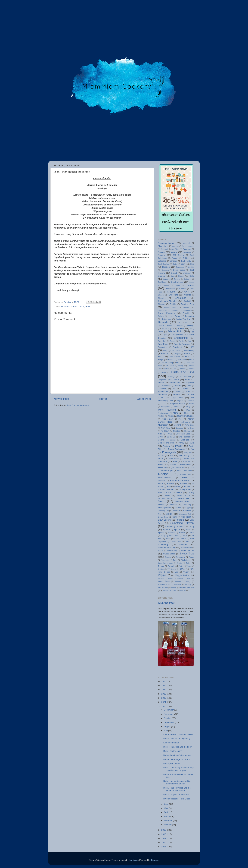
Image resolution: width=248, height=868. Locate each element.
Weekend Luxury (183, 581)
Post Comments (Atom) (78, 405)
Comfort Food (188, 304)
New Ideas (190, 425)
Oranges (185, 440)
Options (173, 440)
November (169, 714)
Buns (172, 276)
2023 (164, 694)
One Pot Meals (185, 437)
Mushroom (163, 425)
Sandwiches (183, 498)
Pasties (166, 446)
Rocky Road (185, 489)
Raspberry (188, 470)
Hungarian (162, 380)
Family (181, 341)
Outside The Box (166, 443)
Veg (176, 572)
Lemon (81, 307)
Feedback (177, 347)
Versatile (180, 578)
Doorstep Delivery (165, 325)
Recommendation (166, 478)
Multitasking (185, 422)
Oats (170, 434)
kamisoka (134, 860)
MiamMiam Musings (186, 416)
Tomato (161, 566)
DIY (187, 322)
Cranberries (187, 310)
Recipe (89, 307)
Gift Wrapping (167, 363)
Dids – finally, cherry (173, 751)
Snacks (181, 520)
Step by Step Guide (170, 536)
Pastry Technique (176, 449)
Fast (189, 341)
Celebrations (177, 282)
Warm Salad (164, 581)
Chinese (161, 295)
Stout (188, 542)
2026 (164, 681)
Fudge (161, 360)
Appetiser (187, 249)
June (166, 804)
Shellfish (178, 508)
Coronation (175, 310)
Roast (187, 486)
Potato (161, 464)
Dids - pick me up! (172, 763)
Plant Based (174, 459)
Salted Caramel (184, 495)
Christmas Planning (168, 301)
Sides (169, 514)
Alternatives (163, 246)
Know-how (177, 392)
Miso (180, 419)
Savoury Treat (182, 502)
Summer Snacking (167, 547)
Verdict (170, 578)
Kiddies (185, 389)
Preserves (162, 467)
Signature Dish (185, 514)
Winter (174, 587)
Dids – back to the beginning (177, 738)
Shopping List (163, 511)
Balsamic (162, 261)
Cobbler (173, 304)
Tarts (175, 560)
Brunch (161, 276)
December (169, 710)
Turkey (189, 566)
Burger (181, 276)
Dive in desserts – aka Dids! (177, 799)
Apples (161, 252)
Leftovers (162, 395)
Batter (175, 264)
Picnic (161, 455)
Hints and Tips (183, 372)
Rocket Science (166, 489)
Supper (161, 550)
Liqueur (180, 401)
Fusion (171, 360)
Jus (174, 389)
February (168, 821)
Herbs (164, 373)
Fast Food (163, 344)
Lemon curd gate (171, 743)
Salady (191, 492)
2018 (164, 834)
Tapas (192, 557)
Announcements (188, 246)
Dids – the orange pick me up (177, 759)
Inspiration (190, 383)
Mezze (171, 416)
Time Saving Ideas (166, 563)
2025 (164, 685)
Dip (179, 322)
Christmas (181, 298)
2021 (164, 702)
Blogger (155, 860)
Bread (174, 273)
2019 (164, 830)
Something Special (174, 527)
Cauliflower (162, 282)
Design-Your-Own (183, 319)
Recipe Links (186, 475)
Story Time (176, 542)
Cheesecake (170, 289)
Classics (162, 304)
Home (103, 399)
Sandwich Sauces (165, 498)
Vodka (189, 578)
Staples (182, 533)
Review (170, 483)
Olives (161, 437)
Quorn (192, 467)
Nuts (160, 434)
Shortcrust (176, 511)
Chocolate (173, 295)
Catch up (188, 279)
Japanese (162, 389)
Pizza (160, 459)
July (166, 731)
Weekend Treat (164, 584)
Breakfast (187, 273)
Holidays (171, 377)
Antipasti (164, 249)
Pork (175, 461)
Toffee (188, 563)
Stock (168, 539)
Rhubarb (184, 484)
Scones (161, 505)
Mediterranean (164, 413)
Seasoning (187, 505)
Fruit (187, 357)
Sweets (168, 557)
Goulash (170, 366)
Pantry (181, 443)
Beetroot (166, 267)
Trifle (181, 566)
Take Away (180, 557)
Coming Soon (170, 307)
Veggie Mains (182, 575)
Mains (192, 404)
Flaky (165, 351)
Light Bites (177, 398)
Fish (192, 347)
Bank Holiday (186, 261)
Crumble (186, 313)
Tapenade (165, 560)
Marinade (178, 407)
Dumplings (167, 328)
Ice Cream (174, 380)
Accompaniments (166, 243)
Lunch (163, 404)
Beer (192, 264)
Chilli (187, 292)
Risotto (177, 487)
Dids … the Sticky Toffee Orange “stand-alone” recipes (179, 769)
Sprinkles (171, 533)
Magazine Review (178, 404)
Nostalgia (188, 431)
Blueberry (165, 270)
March (167, 816)
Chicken (172, 292)
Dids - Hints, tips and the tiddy (178, 747)
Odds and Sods (183, 434)
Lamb (187, 392)
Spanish (166, 530)
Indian (161, 383)
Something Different (182, 523)
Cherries (183, 289)
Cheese (190, 285)
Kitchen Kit (163, 392)
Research (162, 481)
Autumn (162, 255)
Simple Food (163, 517)
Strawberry (163, 544)
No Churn (191, 428)
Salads (179, 492)
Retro (160, 484)
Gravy (181, 366)
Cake (192, 276)
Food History (189, 351)
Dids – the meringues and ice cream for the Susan (177, 782)
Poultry (173, 464)
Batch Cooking (164, 264)
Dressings (190, 325)
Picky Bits (188, 453)
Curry (177, 316)
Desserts (65, 307)
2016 (164, 842)
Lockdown (191, 401)
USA (182, 569)
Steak (192, 533)
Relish (185, 477)
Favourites (163, 347)
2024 (164, 690)
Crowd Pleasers (166, 313)
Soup (192, 527)
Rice (169, 487)
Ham (175, 369)
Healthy (191, 369)
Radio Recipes (167, 470)
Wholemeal (163, 587)
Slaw (175, 517)
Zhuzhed (183, 590)
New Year (166, 428)
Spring (161, 533)
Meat (188, 410)
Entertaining (181, 338)
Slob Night (186, 517)
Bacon (175, 258)
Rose (160, 492)
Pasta (192, 443)
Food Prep (166, 354)
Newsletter (180, 428)
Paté (192, 449)
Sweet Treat (187, 554)
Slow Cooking (165, 520)
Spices (177, 530)
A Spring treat (166, 603)
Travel (171, 566)
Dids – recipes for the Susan (177, 794)
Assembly (187, 252)
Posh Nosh (187, 461)
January (168, 825)
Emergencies (177, 335)
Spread (189, 530)
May (166, 808)
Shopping (188, 508)
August (167, 727)
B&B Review (178, 255)
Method (161, 416)
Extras (172, 341)
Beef (183, 264)
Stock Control (180, 539)
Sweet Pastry (172, 550)
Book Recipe (179, 270)
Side (160, 514)
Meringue (188, 413)
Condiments (163, 310)
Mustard (177, 425)
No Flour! (165, 431)
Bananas (174, 261)
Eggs (165, 335)
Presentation (186, 464)
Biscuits (191, 267)
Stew (185, 536)
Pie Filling (184, 455)
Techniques (186, 560)
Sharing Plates (164, 508)
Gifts (178, 363)
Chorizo (188, 295)
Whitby (188, 584)
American (175, 246)
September (169, 722)
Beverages (180, 267)
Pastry (179, 446)
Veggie (162, 575)
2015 (164, 847)
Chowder (162, 298)
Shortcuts (187, 511)
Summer (183, 544)
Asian (174, 252)
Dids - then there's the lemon (177, 755)
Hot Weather (185, 377)
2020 (164, 706)
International (166, 386)
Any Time (175, 249)
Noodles (177, 431)
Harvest (182, 369)
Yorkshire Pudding (169, 590)
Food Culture (175, 351)
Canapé (166, 279)
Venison (161, 578)
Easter (181, 328)
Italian (74, 307)
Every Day (162, 341)
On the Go (171, 437)
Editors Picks (175, 331)
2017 (164, 838)
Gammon (182, 360)
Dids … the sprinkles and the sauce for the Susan (177, 789)
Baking (186, 258)
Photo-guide (169, 452)
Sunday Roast (186, 547)
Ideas (187, 380)
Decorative (190, 316)
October (168, 718)
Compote (186, 307)
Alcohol (186, 243)
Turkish (161, 569)
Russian (169, 492)
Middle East (167, 419)
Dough (179, 325)
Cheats (177, 285)
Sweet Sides (169, 554)
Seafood (174, 505)
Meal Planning (167, 410)
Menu (176, 413)
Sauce (162, 501)
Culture (161, 316)
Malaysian (166, 407)
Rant (179, 470)
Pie (172, 455)
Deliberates (166, 319)
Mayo (189, 407)
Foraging (177, 354)
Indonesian (175, 383)
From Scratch (175, 357)
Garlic (192, 360)
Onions (161, 440)
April (166, 812)
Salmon (167, 495)
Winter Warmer (187, 587)
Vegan (186, 572)
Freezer (187, 354)
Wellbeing (178, 584)
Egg (193, 332)
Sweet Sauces (188, 550)
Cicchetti (187, 301)
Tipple (179, 563)
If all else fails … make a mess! (178, 734)
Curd (170, 316)
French (161, 357)
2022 (164, 698)
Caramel (177, 279)
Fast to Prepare (182, 344)
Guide (167, 369)
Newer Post (61, 399)
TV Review (172, 569)
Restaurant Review (180, 480)
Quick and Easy (178, 467)
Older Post (144, 399)
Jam (189, 386)
